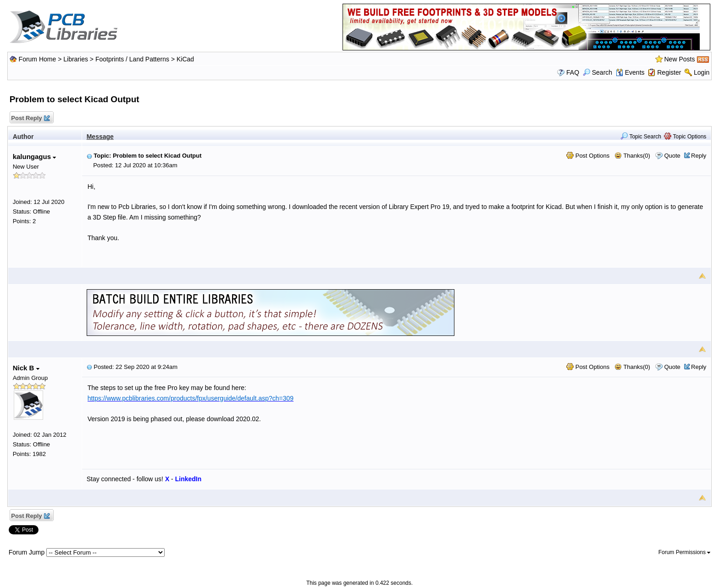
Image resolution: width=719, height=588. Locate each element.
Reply (699, 156)
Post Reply (30, 118)
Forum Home (38, 59)
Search (597, 72)
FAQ (573, 72)
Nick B (26, 368)
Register (669, 72)
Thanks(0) (632, 156)
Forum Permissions (685, 552)
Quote (672, 156)
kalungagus (35, 157)
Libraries (76, 59)
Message (100, 137)
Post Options (588, 156)
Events (630, 72)
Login (702, 72)
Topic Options (685, 137)
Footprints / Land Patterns (132, 59)
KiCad (185, 59)
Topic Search (641, 137)
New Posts (680, 59)
